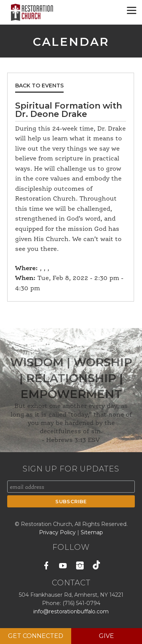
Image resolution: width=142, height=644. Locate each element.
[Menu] (132, 10)
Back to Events (39, 86)
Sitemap (92, 532)
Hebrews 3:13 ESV (73, 440)
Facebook (46, 567)
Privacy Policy (58, 532)
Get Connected (36, 636)
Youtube (63, 567)
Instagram (80, 567)
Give (106, 636)
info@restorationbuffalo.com (71, 611)
